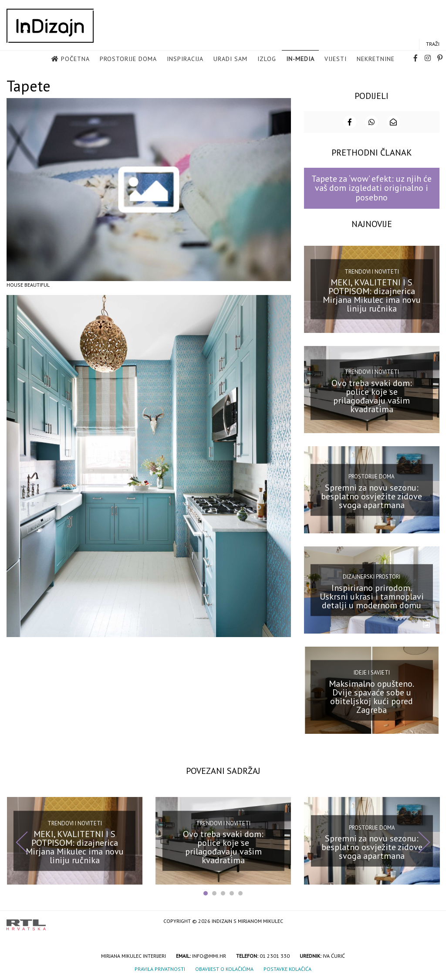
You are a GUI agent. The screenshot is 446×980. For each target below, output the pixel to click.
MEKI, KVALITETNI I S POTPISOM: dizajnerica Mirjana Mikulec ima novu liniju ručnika (372, 295)
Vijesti (336, 59)
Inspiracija (185, 59)
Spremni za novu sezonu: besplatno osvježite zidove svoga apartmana (372, 495)
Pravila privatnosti (160, 968)
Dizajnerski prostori (372, 576)
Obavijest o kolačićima (224, 968)
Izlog (267, 59)
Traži (433, 44)
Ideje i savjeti (372, 672)
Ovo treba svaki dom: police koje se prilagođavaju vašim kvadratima (372, 395)
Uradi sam (230, 59)
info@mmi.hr (209, 955)
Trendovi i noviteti (372, 271)
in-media (300, 59)
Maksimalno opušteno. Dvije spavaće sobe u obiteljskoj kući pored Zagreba (372, 696)
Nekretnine (376, 59)
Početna (75, 59)
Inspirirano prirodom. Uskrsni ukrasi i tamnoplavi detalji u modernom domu (372, 596)
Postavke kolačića (287, 968)
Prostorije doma (128, 59)
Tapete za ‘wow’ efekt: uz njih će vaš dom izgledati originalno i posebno (372, 188)
